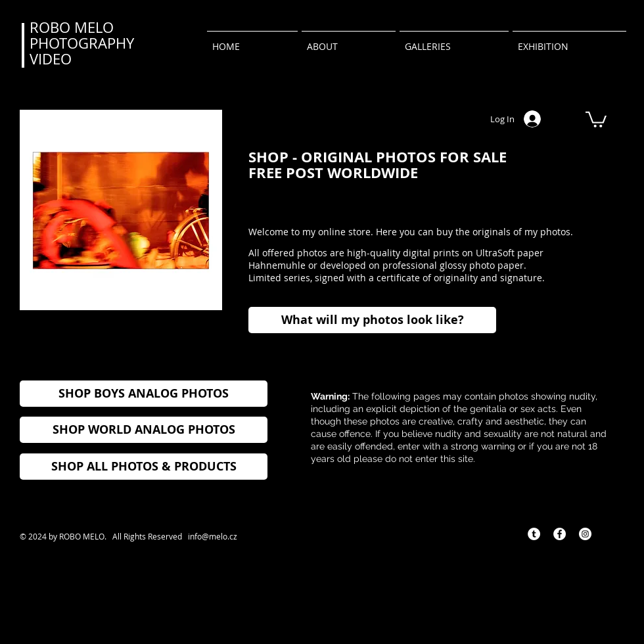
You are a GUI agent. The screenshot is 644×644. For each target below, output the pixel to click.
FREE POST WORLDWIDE (333, 172)
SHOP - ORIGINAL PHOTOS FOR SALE (378, 157)
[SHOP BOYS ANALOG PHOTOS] (144, 394)
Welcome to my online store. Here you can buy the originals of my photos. (411, 232)
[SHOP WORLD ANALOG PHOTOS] (144, 430)
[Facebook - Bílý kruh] (560, 534)
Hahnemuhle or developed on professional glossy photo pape (384, 265)
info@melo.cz (213, 536)
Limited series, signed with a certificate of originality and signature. (397, 278)
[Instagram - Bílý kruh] (585, 534)
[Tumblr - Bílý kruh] (534, 534)
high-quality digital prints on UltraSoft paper (444, 253)
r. (523, 265)
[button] (596, 119)
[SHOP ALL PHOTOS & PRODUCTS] (144, 467)
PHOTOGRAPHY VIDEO (82, 51)
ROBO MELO (72, 27)
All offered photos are (296, 253)
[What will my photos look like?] (372, 320)
